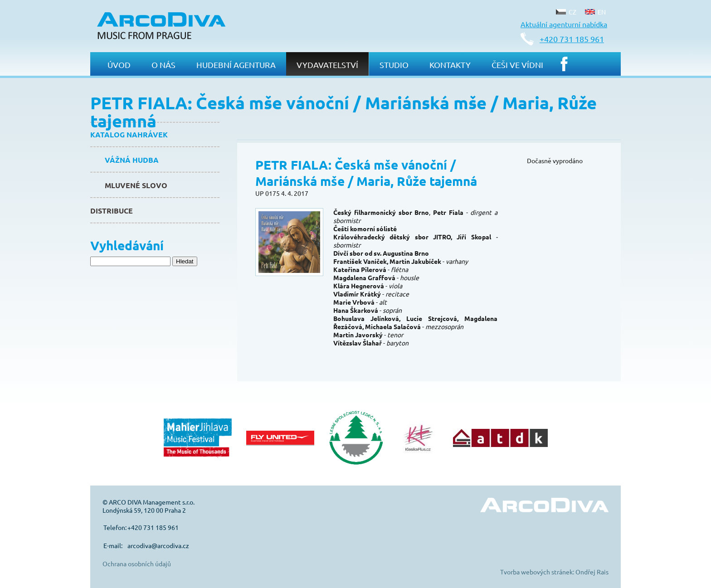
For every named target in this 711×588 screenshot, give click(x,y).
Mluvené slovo (136, 185)
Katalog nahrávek (129, 134)
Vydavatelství (327, 65)
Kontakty (450, 65)
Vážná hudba (132, 160)
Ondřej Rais (592, 572)
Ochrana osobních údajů (137, 564)
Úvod (119, 65)
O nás (163, 65)
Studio (394, 65)
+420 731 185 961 (572, 39)
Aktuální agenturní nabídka (564, 24)
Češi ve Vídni (517, 65)
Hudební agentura (236, 65)
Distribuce (112, 211)
